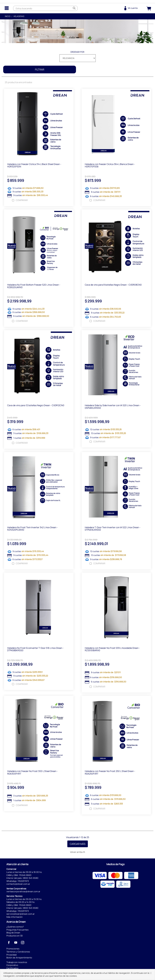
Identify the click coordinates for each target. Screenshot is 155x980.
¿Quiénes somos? (15, 927)
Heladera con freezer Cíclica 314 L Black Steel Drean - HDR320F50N (34, 165)
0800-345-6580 (31, 879)
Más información (15, 918)
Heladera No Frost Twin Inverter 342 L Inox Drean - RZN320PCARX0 (32, 529)
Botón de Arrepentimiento (19, 958)
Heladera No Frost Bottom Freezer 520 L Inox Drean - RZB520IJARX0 (34, 286)
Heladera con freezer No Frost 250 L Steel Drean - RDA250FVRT (110, 773)
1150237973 (23, 882)
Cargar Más (78, 845)
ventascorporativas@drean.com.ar (23, 892)
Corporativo (12, 966)
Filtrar (40, 70)
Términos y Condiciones (18, 952)
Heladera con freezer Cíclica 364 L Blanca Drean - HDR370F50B (110, 165)
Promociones (13, 949)
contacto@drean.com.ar (18, 885)
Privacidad (11, 955)
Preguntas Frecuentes (17, 931)
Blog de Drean (13, 933)
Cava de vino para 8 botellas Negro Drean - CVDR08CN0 (113, 285)
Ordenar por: (78, 52)
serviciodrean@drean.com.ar (21, 915)
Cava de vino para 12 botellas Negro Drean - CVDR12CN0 (36, 406)
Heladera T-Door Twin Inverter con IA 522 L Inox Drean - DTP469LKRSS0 (113, 529)
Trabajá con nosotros (17, 963)
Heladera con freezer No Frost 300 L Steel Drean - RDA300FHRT (32, 773)
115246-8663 (25, 876)
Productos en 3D (15, 936)
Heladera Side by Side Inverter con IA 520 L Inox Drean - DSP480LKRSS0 (113, 407)
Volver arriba (77, 853)
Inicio (8, 16)
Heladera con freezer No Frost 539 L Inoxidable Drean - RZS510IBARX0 (112, 650)
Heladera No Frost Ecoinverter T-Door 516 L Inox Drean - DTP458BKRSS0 (35, 650)
